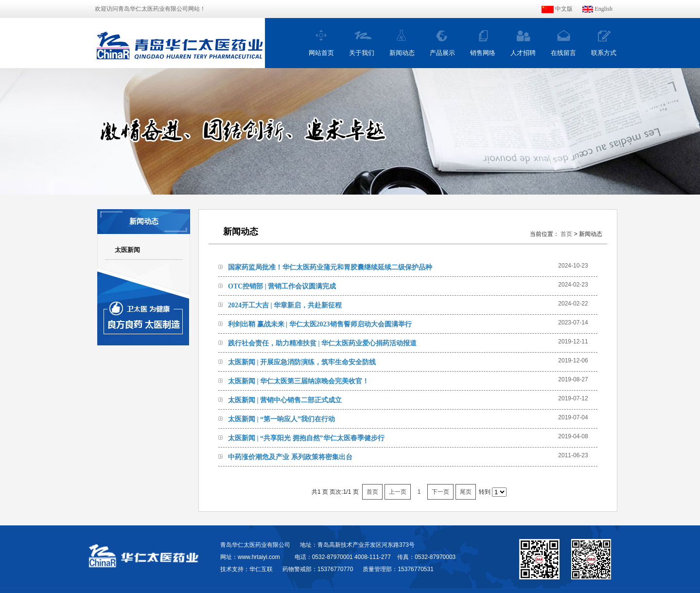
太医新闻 (127, 250)
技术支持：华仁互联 (246, 569)
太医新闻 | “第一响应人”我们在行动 (281, 419)
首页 (566, 234)
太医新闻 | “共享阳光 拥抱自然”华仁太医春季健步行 (306, 438)
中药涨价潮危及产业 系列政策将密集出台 (290, 457)
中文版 (557, 9)
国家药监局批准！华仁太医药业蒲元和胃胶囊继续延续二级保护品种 (330, 267)
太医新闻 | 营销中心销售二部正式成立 (285, 400)
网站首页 (321, 53)
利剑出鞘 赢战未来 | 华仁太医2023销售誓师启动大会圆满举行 (320, 324)
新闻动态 (402, 53)
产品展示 (442, 53)
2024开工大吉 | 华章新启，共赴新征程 (285, 305)
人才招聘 (523, 53)
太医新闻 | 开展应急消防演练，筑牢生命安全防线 (302, 362)
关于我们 (362, 53)
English (597, 9)
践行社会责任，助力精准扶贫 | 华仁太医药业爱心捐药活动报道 (322, 343)
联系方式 (604, 53)
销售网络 (483, 53)
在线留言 (563, 53)
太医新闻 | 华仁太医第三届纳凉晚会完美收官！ (298, 381)
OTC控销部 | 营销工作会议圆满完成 (282, 286)
